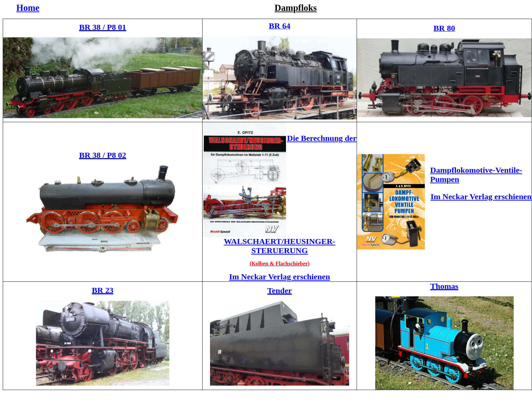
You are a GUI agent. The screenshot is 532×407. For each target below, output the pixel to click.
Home (28, 8)
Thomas (444, 286)
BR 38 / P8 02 (103, 155)
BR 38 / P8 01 (103, 27)
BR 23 (103, 290)
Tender (280, 291)
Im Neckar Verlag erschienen (280, 277)
